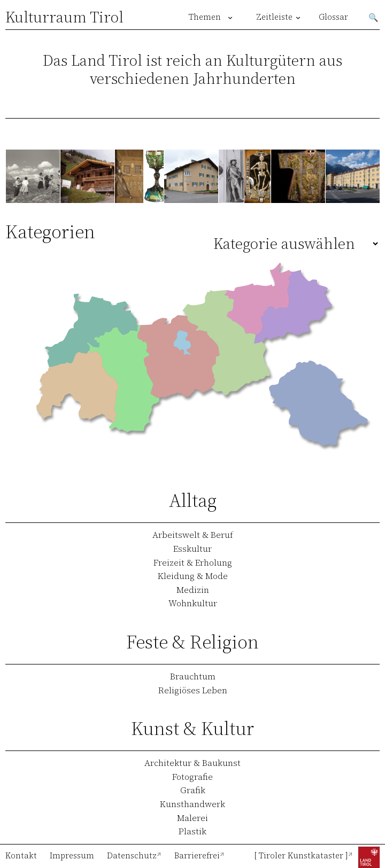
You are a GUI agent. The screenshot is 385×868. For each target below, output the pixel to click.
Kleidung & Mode (193, 576)
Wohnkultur (193, 603)
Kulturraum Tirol (64, 17)
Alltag (193, 500)
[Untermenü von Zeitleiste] (298, 17)
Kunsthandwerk (192, 804)
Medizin (193, 590)
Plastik (192, 831)
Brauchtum (193, 676)
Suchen (374, 17)
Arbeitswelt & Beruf (193, 535)
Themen (205, 17)
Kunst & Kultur (192, 728)
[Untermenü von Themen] (230, 17)
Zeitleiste (274, 17)
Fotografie (192, 777)
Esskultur (192, 549)
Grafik (193, 790)
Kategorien (50, 232)
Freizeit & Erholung (193, 562)
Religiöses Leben (193, 690)
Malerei (192, 818)
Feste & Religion (192, 642)
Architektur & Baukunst (192, 763)
